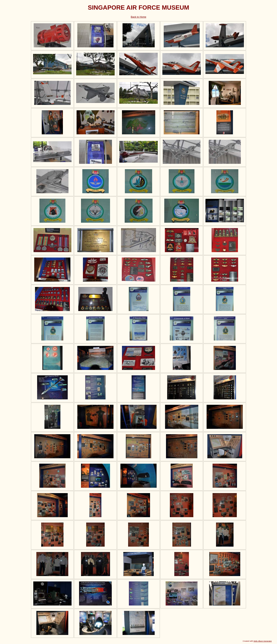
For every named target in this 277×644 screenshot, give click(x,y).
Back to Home (138, 17)
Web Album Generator (263, 641)
